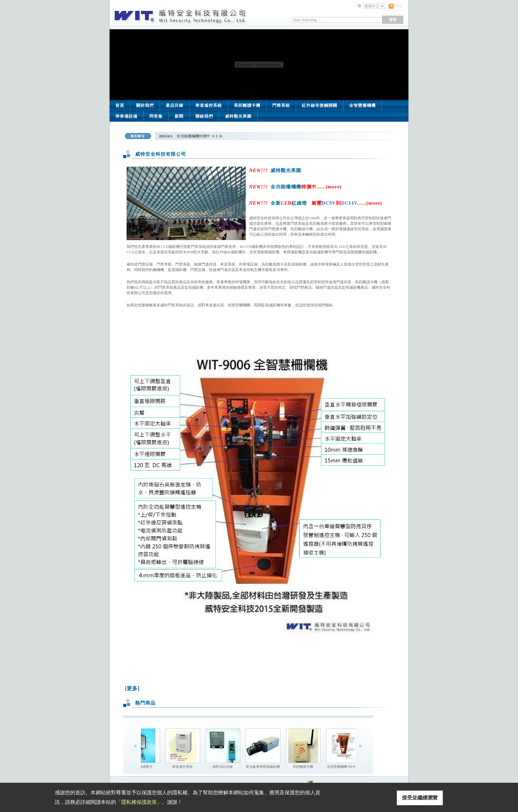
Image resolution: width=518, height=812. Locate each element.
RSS (398, 6)
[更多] (132, 688)
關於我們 (145, 105)
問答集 (156, 116)
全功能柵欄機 (306, 187)
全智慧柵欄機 (362, 105)
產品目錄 (175, 105)
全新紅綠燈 (326, 203)
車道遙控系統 (209, 105)
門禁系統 (281, 105)
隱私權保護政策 (139, 802)
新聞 (179, 116)
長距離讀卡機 (247, 105)
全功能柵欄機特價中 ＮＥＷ (199, 136)
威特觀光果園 (238, 116)
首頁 (120, 105)
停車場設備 (126, 116)
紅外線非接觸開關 (320, 105)
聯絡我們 (204, 116)
